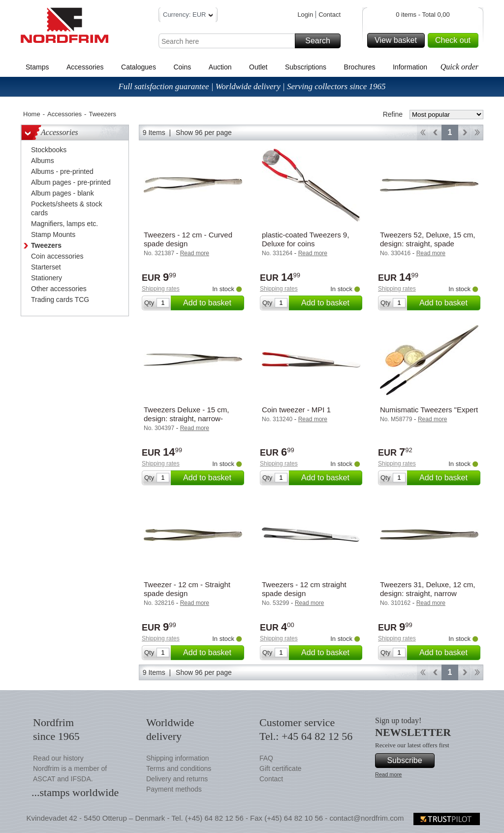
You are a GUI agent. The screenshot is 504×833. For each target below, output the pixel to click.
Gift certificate (281, 768)
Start (423, 133)
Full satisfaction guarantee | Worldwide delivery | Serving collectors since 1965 (252, 86)
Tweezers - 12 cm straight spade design (304, 589)
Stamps (37, 67)
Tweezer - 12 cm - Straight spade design (187, 589)
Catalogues (139, 67)
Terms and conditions (179, 768)
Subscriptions (306, 67)
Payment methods (174, 789)
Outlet (258, 67)
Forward (464, 133)
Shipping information (178, 758)
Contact (330, 15)
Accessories (85, 67)
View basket (398, 40)
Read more (388, 774)
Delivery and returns (177, 779)
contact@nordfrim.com (366, 818)
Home (32, 114)
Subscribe (409, 761)
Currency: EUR (188, 16)
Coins (182, 67)
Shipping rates (161, 289)
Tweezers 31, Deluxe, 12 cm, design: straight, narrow (427, 589)
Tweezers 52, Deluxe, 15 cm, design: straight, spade (427, 239)
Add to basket (212, 303)
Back (435, 133)
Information (410, 67)
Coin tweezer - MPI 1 (296, 410)
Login (305, 15)
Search (321, 41)
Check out (455, 40)
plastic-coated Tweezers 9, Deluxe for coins (305, 239)
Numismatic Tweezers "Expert (429, 410)
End (477, 133)
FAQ (266, 758)
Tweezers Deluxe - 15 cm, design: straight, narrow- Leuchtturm (186, 418)
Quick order (459, 67)
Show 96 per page (204, 133)
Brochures (360, 67)
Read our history (58, 758)
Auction (220, 67)
